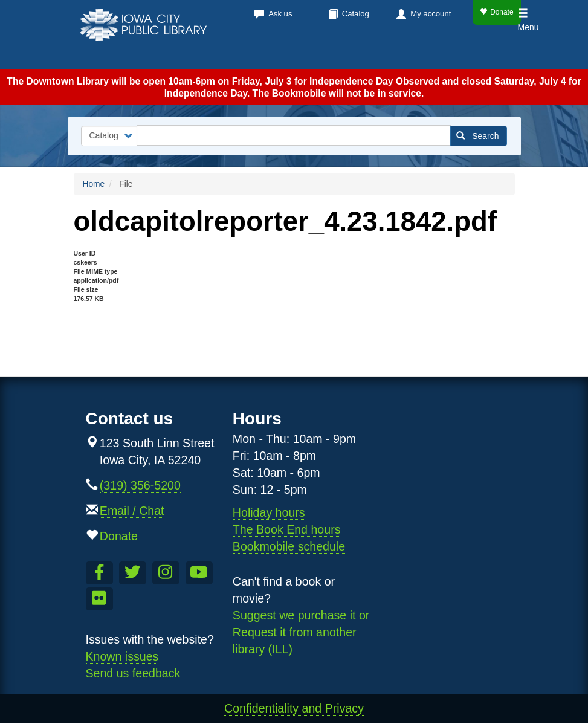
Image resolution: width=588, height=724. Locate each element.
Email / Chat (132, 511)
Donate (496, 12)
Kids (455, 54)
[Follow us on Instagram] (166, 573)
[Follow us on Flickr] (99, 599)
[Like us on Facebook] (99, 573)
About (403, 54)
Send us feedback (133, 673)
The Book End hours (287, 529)
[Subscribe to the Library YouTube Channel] (199, 573)
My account (431, 14)
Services (341, 54)
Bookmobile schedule (289, 546)
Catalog (356, 14)
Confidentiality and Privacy (294, 708)
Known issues (122, 656)
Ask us (280, 14)
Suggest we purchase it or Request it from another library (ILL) (301, 632)
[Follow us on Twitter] (133, 573)
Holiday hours (269, 512)
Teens (497, 54)
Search (478, 136)
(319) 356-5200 (140, 485)
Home (94, 184)
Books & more (185, 54)
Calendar (271, 54)
